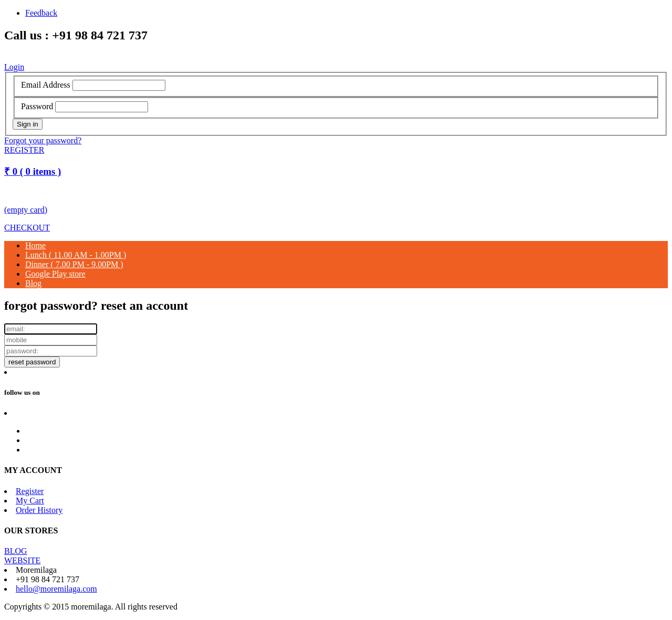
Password (37, 106)
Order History (39, 510)
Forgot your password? (43, 140)
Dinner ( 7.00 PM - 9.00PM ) (74, 264)
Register (30, 491)
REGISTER (24, 150)
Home (35, 245)
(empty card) (26, 210)
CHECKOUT (27, 228)
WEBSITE (22, 560)
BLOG (16, 551)
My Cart (30, 501)
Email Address (46, 85)
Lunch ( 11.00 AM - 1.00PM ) (76, 255)
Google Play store (55, 274)
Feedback (41, 13)
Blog (33, 283)
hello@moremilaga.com (56, 589)
